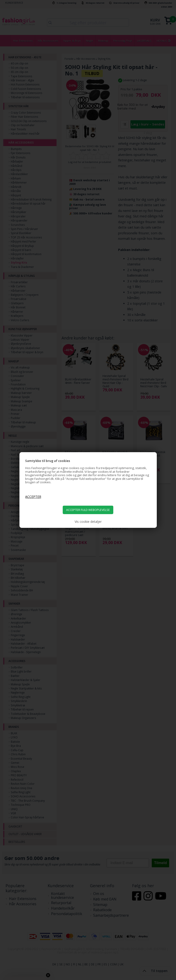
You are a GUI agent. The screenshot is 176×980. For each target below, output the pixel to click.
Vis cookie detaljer (88, 522)
